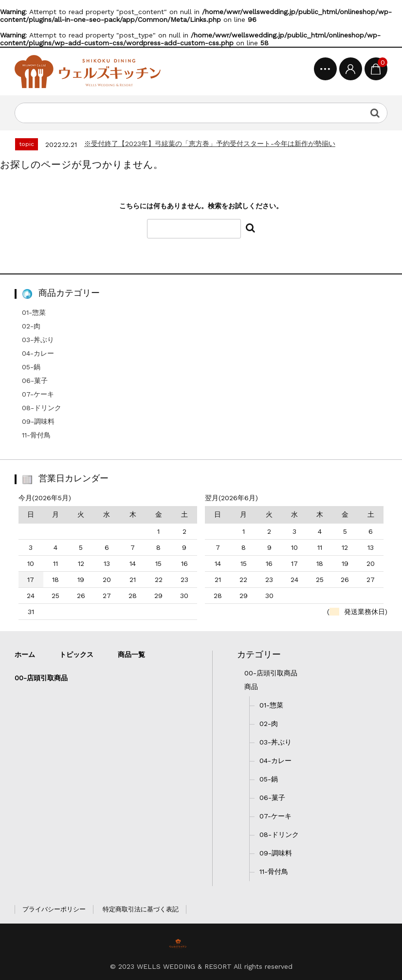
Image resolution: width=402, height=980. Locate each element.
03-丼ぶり (38, 340)
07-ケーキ (38, 394)
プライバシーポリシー (54, 909)
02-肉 (31, 326)
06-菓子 (35, 381)
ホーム (25, 654)
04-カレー (38, 353)
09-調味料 (38, 421)
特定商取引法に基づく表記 (141, 909)
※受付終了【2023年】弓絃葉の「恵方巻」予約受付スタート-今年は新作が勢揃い (210, 144)
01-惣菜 (34, 312)
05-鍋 (31, 367)
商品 (251, 687)
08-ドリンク (42, 408)
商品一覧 (131, 654)
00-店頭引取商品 (271, 673)
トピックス (76, 654)
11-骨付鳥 (36, 435)
